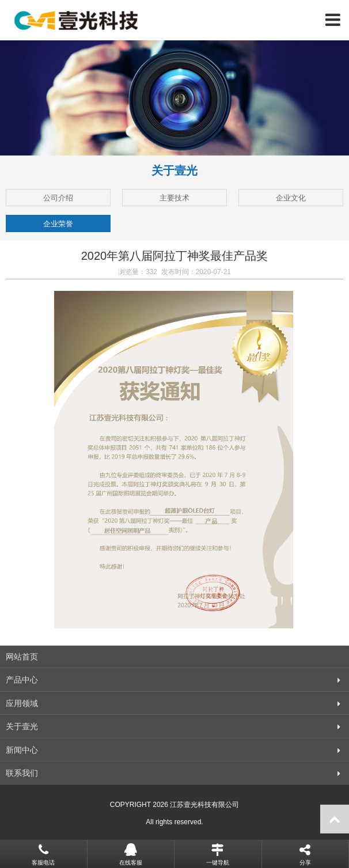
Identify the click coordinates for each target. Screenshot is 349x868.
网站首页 (22, 657)
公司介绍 (58, 198)
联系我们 (22, 773)
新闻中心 (22, 750)
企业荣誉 (58, 224)
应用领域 (22, 703)
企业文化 (291, 198)
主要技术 (174, 198)
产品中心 (22, 680)
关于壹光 (22, 726)
